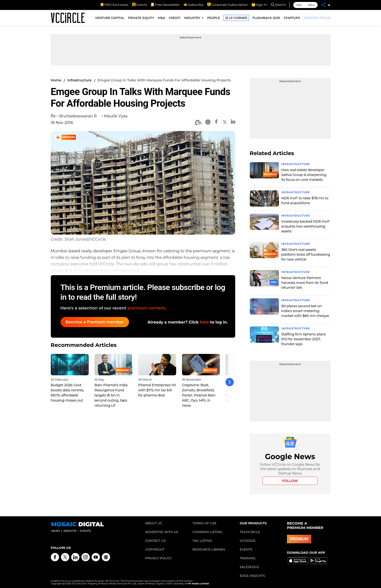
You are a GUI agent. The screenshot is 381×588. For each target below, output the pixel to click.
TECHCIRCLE (250, 530)
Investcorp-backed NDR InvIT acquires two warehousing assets (306, 226)
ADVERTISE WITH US (162, 530)
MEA (311, 5)
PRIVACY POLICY (159, 556)
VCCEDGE (248, 539)
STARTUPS (292, 19)
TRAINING (248, 556)
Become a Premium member (97, 322)
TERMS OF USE (204, 521)
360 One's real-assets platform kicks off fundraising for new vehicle (306, 254)
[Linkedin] (233, 122)
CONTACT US (156, 539)
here (204, 322)
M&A (161, 19)
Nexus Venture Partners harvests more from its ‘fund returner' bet (305, 281)
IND (299, 5)
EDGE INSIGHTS (252, 574)
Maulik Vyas (116, 116)
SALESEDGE (250, 565)
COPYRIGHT (155, 548)
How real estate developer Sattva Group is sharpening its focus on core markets (304, 175)
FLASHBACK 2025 (266, 19)
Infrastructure (79, 80)
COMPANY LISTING (208, 530)
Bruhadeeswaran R (78, 116)
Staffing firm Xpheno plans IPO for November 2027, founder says (304, 337)
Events (139, 5)
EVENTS (246, 548)
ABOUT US (154, 521)
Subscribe (193, 5)
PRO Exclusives (114, 5)
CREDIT (174, 19)
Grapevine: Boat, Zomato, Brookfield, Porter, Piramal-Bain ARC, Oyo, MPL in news (199, 392)
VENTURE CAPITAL (110, 19)
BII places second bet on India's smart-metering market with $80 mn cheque (305, 309)
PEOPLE (214, 19)
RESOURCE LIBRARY (209, 548)
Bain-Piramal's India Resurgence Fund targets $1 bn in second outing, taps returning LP (111, 392)
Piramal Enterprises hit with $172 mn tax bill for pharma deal (157, 387)
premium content (146, 308)
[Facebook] (216, 122)
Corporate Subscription (227, 5)
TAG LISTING (202, 539)
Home (56, 80)
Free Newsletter (165, 5)
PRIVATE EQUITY (141, 19)
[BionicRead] (198, 123)
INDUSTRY (192, 19)
